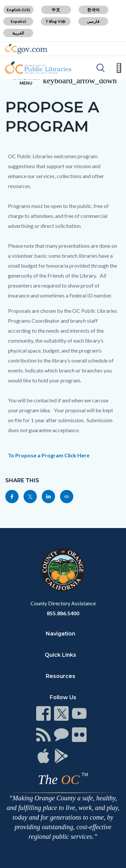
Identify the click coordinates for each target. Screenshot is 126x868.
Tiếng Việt (56, 21)
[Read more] (26, 49)
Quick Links (61, 655)
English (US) (18, 10)
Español (18, 21)
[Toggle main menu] (119, 68)
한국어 (93, 10)
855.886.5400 (63, 613)
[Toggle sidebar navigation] (63, 81)
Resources (61, 676)
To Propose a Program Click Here (49, 455)
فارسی (93, 21)
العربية (18, 33)
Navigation (61, 634)
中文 (56, 10)
